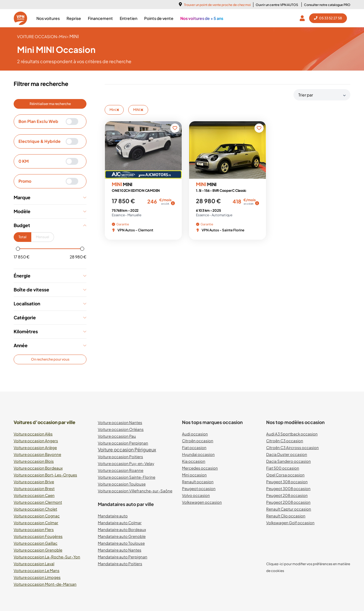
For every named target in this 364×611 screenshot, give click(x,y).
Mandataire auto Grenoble (122, 536)
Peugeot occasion (199, 488)
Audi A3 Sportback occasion (292, 434)
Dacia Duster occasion (287, 454)
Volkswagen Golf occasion (290, 523)
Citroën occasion (198, 441)
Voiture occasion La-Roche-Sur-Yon (47, 557)
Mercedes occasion (200, 468)
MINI (138, 110)
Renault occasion (198, 482)
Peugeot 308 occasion (287, 482)
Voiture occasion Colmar (36, 523)
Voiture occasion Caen (34, 495)
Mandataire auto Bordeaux (122, 529)
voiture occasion (37, 36)
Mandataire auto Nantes (120, 550)
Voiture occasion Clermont (38, 502)
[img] (173, 203)
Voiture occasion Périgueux (127, 449)
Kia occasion (194, 461)
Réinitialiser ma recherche (50, 104)
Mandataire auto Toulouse (121, 543)
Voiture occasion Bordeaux (38, 468)
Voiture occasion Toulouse (122, 484)
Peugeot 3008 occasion (288, 488)
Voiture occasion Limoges (37, 577)
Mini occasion (194, 475)
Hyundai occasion (198, 454)
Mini (114, 110)
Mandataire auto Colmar (120, 523)
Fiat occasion (194, 448)
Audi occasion (195, 434)
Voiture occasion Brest (34, 488)
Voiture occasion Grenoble (38, 550)
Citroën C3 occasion (285, 441)
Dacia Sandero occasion (288, 461)
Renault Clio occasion (286, 516)
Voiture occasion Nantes (120, 422)
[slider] (18, 249)
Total (22, 237)
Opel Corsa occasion (285, 475)
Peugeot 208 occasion (287, 495)
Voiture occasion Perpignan (123, 443)
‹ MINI (73, 36)
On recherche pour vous (50, 359)
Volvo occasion (196, 495)
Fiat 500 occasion (283, 468)
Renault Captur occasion (289, 509)
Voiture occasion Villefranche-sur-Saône (135, 491)
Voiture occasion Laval (34, 564)
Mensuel (43, 237)
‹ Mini (62, 36)
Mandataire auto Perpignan (123, 557)
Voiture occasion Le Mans (37, 570)
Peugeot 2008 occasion (288, 502)
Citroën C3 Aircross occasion (292, 448)
